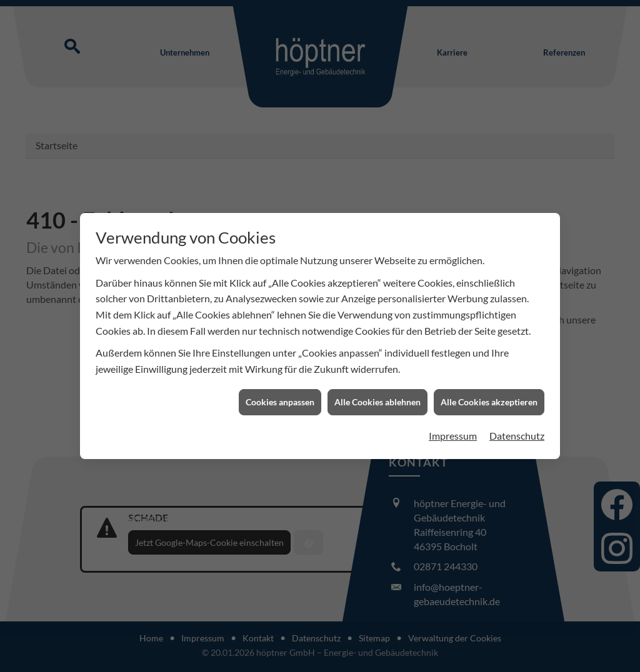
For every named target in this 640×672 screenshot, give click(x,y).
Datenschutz (517, 432)
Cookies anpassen (280, 399)
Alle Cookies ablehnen (377, 399)
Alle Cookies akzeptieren (489, 399)
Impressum (453, 432)
